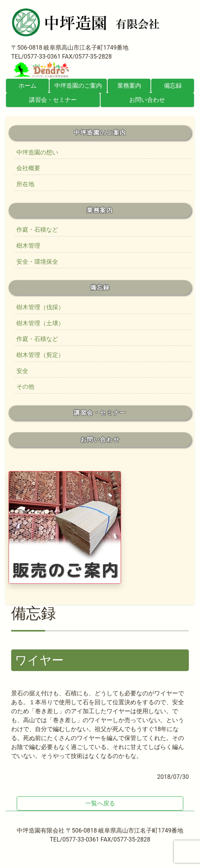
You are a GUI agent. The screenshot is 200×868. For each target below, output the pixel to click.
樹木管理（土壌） (40, 323)
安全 (22, 371)
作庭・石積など (37, 230)
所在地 (25, 184)
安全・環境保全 (37, 262)
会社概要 (28, 168)
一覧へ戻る (100, 803)
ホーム (28, 86)
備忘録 (173, 86)
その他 (25, 387)
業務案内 (129, 86)
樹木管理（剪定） (40, 355)
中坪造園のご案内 (78, 86)
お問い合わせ (147, 100)
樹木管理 (28, 246)
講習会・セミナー (53, 100)
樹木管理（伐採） (40, 307)
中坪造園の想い (37, 152)
